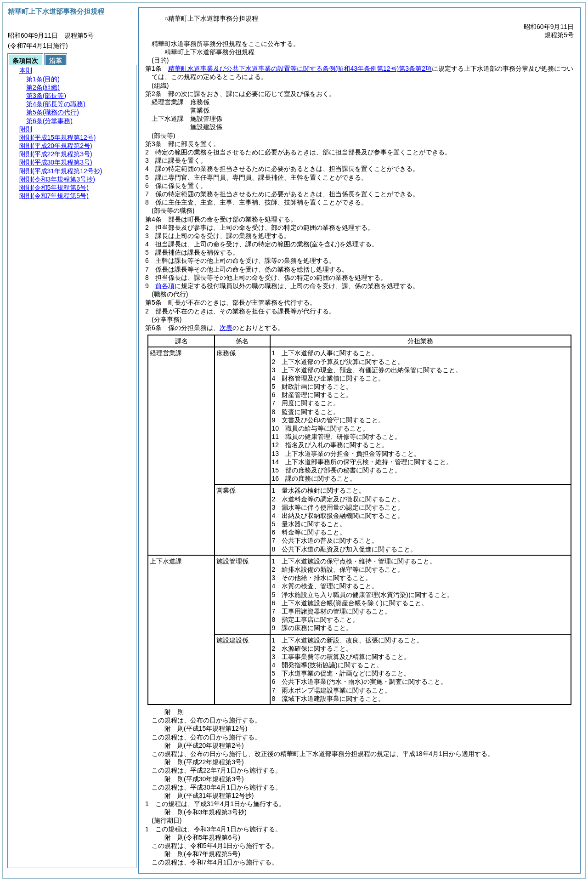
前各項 (165, 286)
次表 (226, 328)
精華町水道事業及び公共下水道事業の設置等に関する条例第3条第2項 (300, 68)
